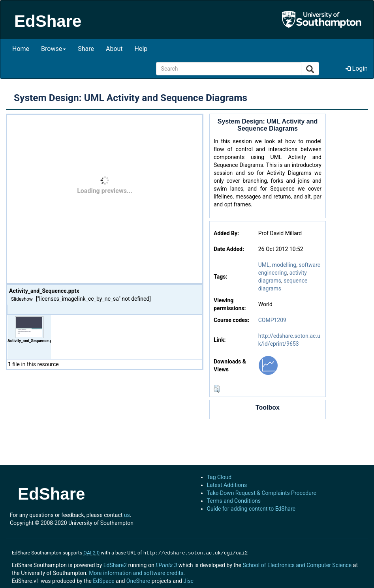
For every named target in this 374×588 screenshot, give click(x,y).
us (127, 515)
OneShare (138, 580)
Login (357, 68)
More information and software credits (136, 572)
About (114, 49)
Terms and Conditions (234, 501)
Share (86, 49)
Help (141, 49)
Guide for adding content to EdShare (251, 509)
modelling (284, 265)
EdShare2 (115, 564)
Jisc (188, 580)
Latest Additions (227, 485)
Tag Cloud (219, 477)
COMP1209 (272, 320)
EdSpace (103, 580)
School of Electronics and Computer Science (297, 564)
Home (21, 49)
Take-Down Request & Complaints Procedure (262, 493)
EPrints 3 (166, 564)
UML (264, 265)
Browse (54, 49)
